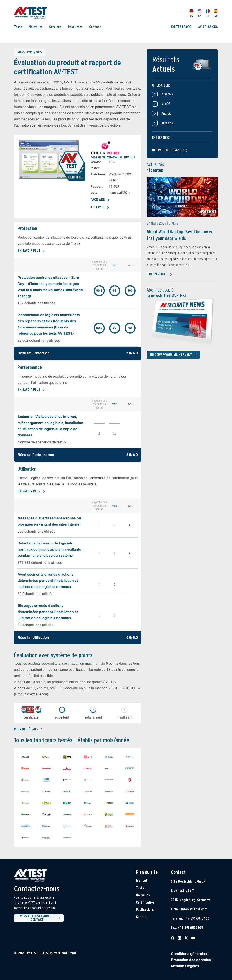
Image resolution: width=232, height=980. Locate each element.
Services (55, 27)
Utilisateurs (161, 85)
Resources (75, 27)
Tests (18, 27)
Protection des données (191, 960)
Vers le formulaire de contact (41, 918)
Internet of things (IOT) (170, 150)
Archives (100, 207)
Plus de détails (28, 729)
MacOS (161, 104)
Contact (95, 27)
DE (191, 13)
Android (162, 114)
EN (200, 13)
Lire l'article (159, 274)
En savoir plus (31, 251)
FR (208, 13)
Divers (173, 223)
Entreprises (161, 138)
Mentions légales (185, 966)
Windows (163, 94)
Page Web (100, 200)
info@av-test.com (194, 909)
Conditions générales (189, 954)
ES (216, 13)
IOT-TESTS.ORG (181, 27)
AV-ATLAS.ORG (208, 27)
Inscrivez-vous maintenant (174, 355)
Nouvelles (36, 27)
